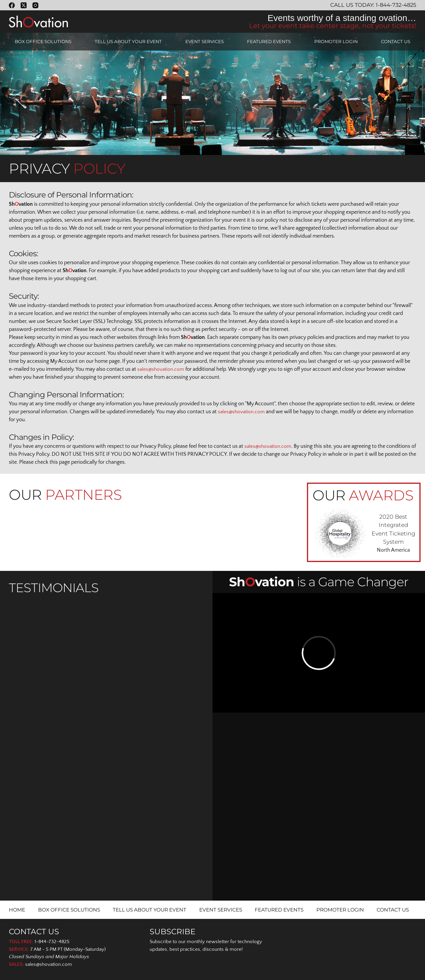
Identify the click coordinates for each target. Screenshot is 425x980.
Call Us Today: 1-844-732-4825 (373, 5)
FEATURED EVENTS (269, 41)
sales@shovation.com (162, 369)
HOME (17, 910)
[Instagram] (35, 5)
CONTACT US (396, 41)
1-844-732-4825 (52, 942)
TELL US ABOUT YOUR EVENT (128, 41)
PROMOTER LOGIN (336, 41)
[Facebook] (12, 5)
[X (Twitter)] (24, 5)
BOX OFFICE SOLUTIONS (43, 41)
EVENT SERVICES (205, 41)
